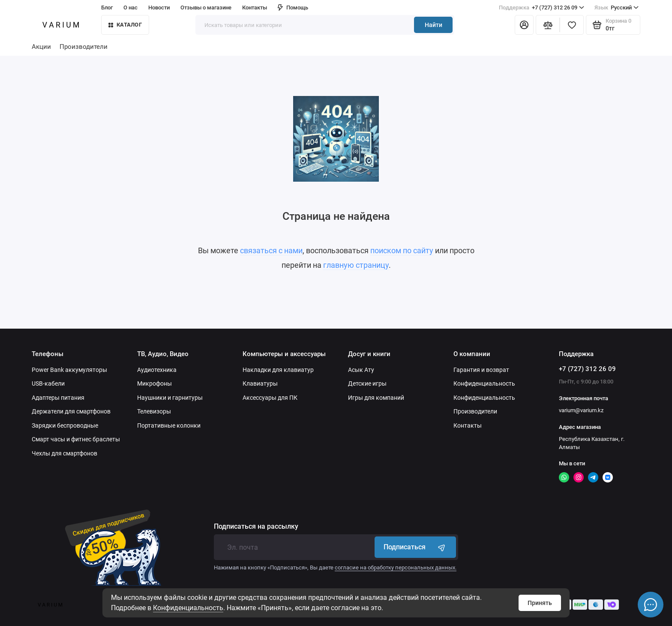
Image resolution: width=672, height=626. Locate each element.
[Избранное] (572, 25)
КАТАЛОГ (125, 25)
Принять (540, 603)
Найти (433, 25)
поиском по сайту (402, 250)
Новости (159, 7)
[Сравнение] (548, 25)
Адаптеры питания (58, 398)
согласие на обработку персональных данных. (396, 568)
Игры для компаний (376, 398)
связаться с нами (271, 250)
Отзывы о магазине (206, 7)
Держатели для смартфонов (71, 411)
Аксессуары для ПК (270, 398)
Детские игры (367, 383)
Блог (107, 7)
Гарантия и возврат (481, 370)
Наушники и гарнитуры (170, 398)
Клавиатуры (260, 383)
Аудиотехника (157, 370)
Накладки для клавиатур (278, 370)
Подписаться (415, 547)
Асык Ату (361, 370)
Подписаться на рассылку (256, 527)
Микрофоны (154, 383)
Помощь (293, 7)
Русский (616, 8)
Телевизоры (154, 411)
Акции (41, 47)
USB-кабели (48, 383)
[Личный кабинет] (524, 25)
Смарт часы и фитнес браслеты (76, 439)
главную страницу (356, 265)
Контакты (255, 7)
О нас (130, 7)
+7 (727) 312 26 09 (541, 8)
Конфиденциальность (188, 608)
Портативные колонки (169, 425)
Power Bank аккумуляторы (69, 370)
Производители (84, 47)
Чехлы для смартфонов (64, 453)
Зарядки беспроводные (65, 425)
